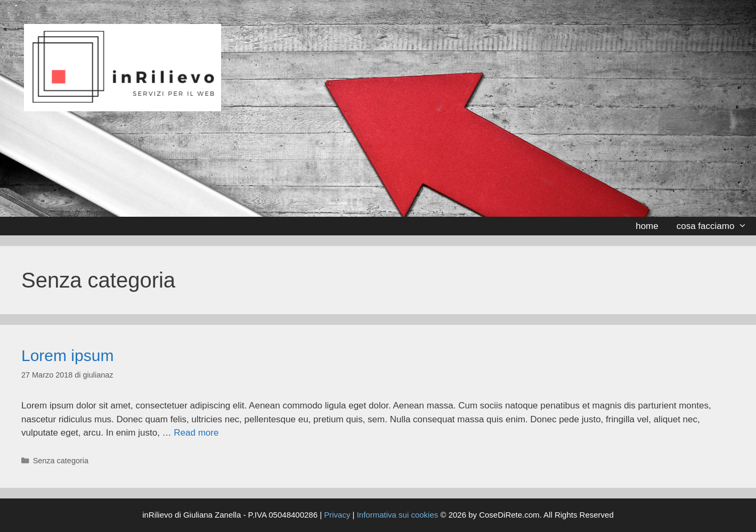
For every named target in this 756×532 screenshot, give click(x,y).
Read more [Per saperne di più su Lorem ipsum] (196, 433)
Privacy (337, 515)
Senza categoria (61, 461)
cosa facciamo (716, 226)
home (647, 226)
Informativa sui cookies (398, 515)
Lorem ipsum (67, 355)
